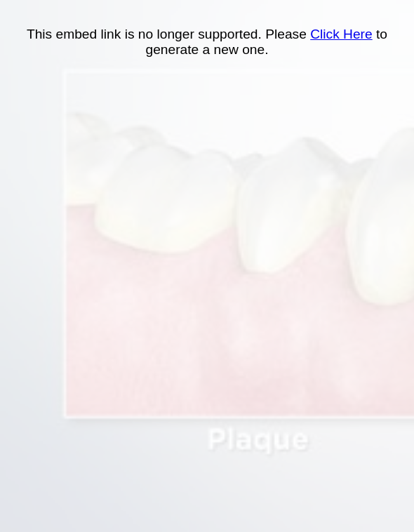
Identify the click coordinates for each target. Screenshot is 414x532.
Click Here (341, 34)
